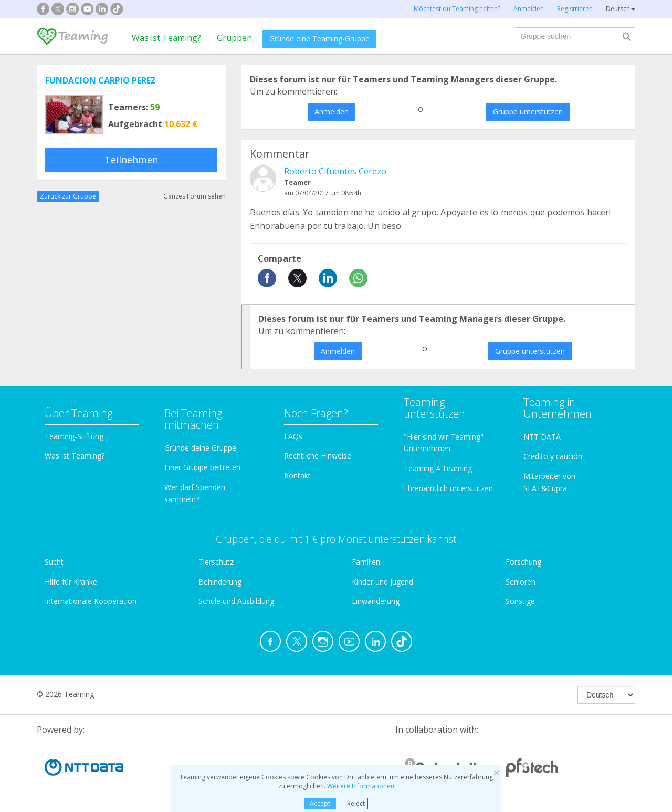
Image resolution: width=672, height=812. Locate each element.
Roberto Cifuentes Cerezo (335, 171)
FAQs (293, 436)
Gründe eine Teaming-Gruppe (319, 39)
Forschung (523, 562)
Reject (356, 803)
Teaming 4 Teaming (438, 468)
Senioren (521, 582)
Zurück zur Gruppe (68, 196)
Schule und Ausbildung (236, 601)
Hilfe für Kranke (71, 582)
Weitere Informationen (361, 786)
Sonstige (520, 601)
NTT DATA (542, 437)
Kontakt (297, 476)
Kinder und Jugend (382, 582)
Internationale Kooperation (91, 601)
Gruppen (234, 38)
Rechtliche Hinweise (318, 456)
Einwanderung (376, 601)
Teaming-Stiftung (74, 436)
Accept (320, 803)
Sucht (54, 562)
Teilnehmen (131, 160)
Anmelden (332, 112)
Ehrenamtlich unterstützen (448, 488)
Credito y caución (553, 456)
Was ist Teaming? (166, 38)
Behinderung (220, 582)
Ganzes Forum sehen (195, 196)
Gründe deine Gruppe (200, 448)
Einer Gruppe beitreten (202, 467)
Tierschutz (216, 562)
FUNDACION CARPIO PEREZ (101, 80)
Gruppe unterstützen (528, 112)
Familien (366, 562)
